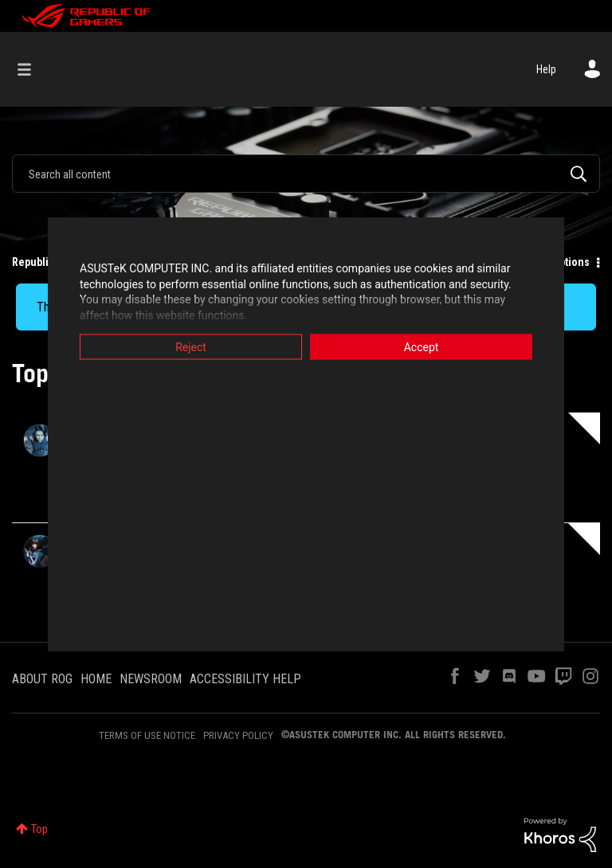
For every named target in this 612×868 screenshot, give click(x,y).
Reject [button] (191, 347)
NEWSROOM (151, 679)
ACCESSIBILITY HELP (245, 679)
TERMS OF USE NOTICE (147, 735)
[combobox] (306, 174)
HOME (96, 679)
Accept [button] (422, 347)
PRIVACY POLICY (238, 735)
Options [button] (571, 262)
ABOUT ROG (42, 679)
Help (546, 69)
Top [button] (39, 829)
